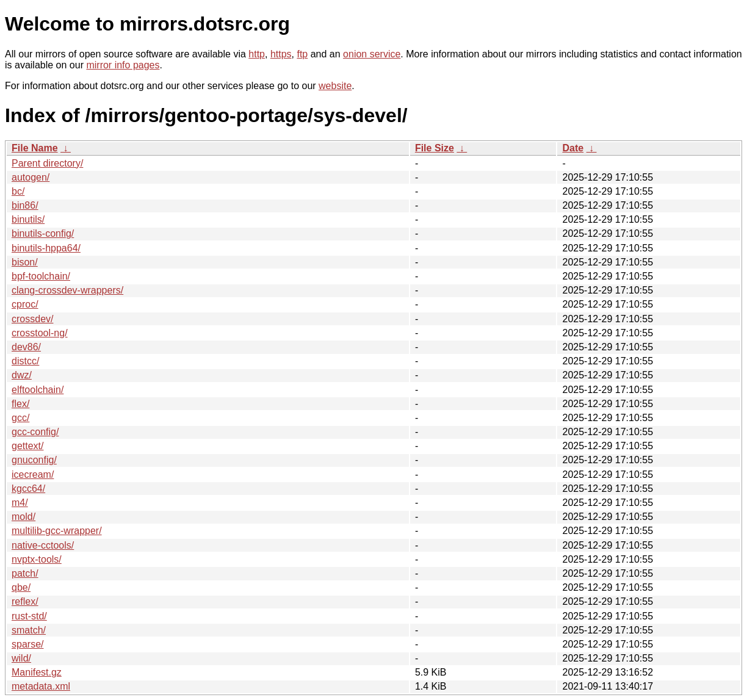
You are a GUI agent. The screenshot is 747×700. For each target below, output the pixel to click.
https (281, 54)
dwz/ (22, 375)
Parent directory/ (47, 163)
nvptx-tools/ (37, 559)
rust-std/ (29, 616)
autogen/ (31, 177)
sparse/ (27, 644)
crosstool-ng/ (40, 333)
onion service (372, 54)
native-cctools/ (43, 545)
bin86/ (25, 205)
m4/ (20, 503)
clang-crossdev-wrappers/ (67, 290)
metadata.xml (41, 686)
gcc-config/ (35, 432)
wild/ (21, 658)
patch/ (25, 573)
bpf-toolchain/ (41, 276)
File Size (435, 148)
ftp (302, 54)
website (335, 86)
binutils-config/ (43, 233)
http (257, 54)
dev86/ (26, 347)
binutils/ (28, 219)
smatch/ (29, 630)
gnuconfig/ (34, 460)
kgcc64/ (28, 489)
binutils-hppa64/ (46, 248)
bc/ (18, 191)
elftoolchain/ (38, 390)
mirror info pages (123, 65)
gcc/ (20, 418)
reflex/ (25, 601)
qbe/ (21, 587)
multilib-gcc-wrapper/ (57, 531)
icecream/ (33, 474)
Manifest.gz (37, 672)
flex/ (20, 404)
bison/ (25, 262)
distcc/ (25, 361)
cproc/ (25, 304)
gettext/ (27, 446)
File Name (35, 148)
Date (573, 148)
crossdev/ (32, 319)
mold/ (23, 517)
